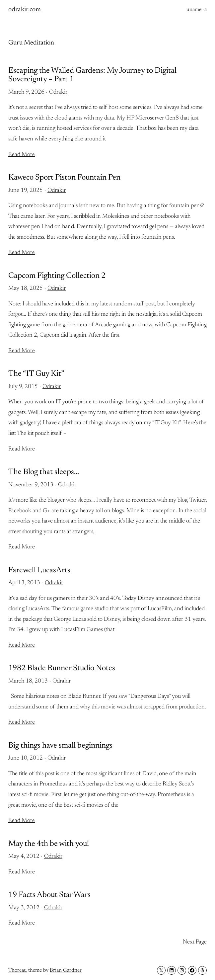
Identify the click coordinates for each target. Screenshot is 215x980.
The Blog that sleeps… (44, 472)
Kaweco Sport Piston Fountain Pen (64, 178)
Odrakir (58, 92)
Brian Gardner (66, 970)
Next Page (195, 942)
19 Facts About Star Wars (49, 895)
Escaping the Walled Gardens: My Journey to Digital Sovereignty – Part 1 (92, 75)
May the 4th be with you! (49, 844)
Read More (22, 155)
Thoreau (18, 970)
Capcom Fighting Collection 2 (57, 276)
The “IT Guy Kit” (36, 374)
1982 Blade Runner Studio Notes (62, 668)
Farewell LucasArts (39, 570)
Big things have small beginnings (60, 746)
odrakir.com (25, 10)
